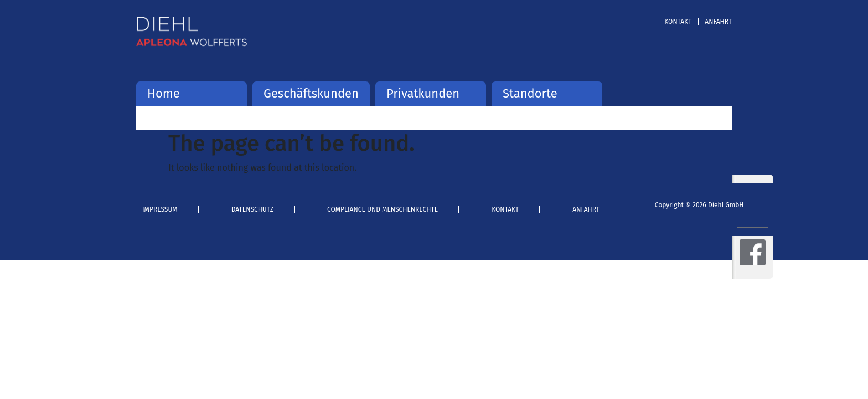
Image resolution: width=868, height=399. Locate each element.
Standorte (530, 93)
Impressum (160, 209)
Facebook (753, 252)
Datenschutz (252, 209)
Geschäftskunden (311, 93)
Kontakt (678, 22)
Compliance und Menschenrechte (383, 209)
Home (164, 93)
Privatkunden (423, 93)
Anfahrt (718, 22)
